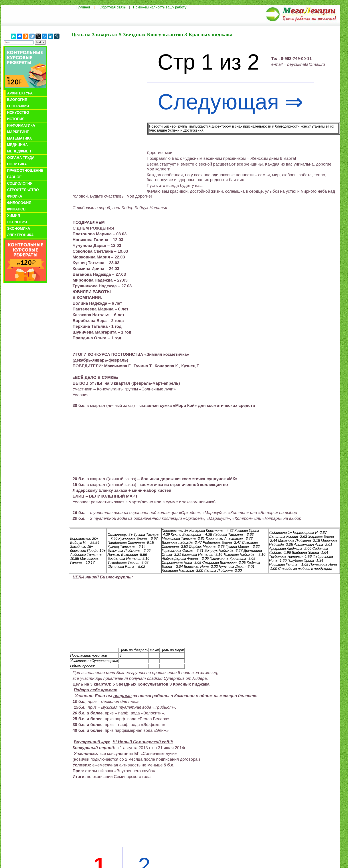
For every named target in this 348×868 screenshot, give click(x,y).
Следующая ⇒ (230, 102)
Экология (17, 222)
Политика (17, 164)
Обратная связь (113, 7)
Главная (83, 7)
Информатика (21, 125)
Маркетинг (18, 132)
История (16, 119)
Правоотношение (25, 171)
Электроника (20, 235)
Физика (15, 196)
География (18, 106)
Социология (20, 183)
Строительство (23, 190)
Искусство (18, 113)
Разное (14, 177)
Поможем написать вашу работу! (160, 7)
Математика (19, 138)
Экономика (19, 229)
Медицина (17, 145)
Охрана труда (21, 158)
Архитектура (20, 93)
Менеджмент (20, 151)
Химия (14, 216)
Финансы (17, 209)
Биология (17, 100)
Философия (19, 203)
